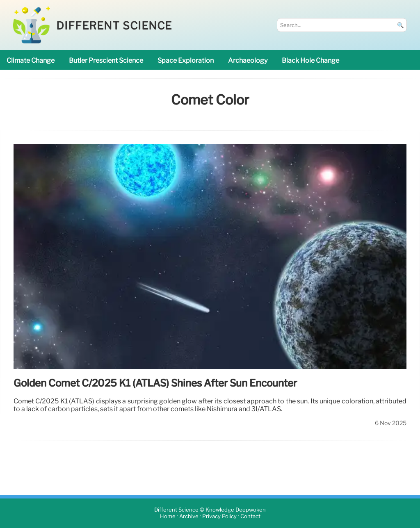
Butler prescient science (106, 60)
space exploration (186, 60)
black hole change (310, 60)
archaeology (248, 60)
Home (168, 517)
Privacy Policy (219, 517)
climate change (31, 60)
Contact (250, 517)
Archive (189, 517)
